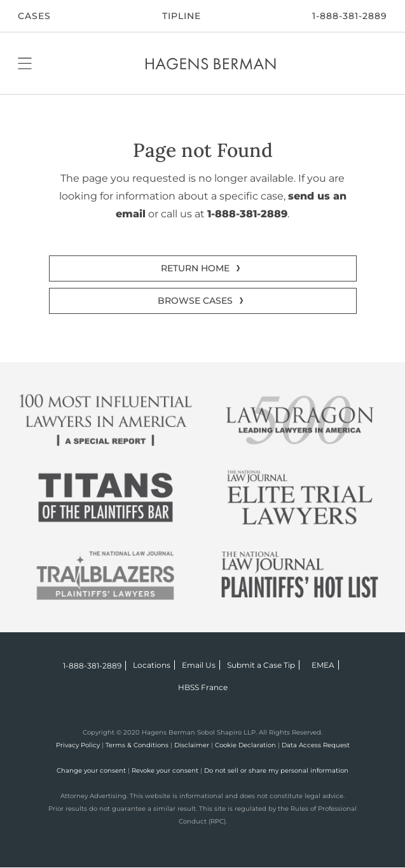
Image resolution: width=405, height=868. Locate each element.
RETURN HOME (195, 268)
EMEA (323, 665)
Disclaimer (192, 745)
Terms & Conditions (137, 745)
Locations (152, 665)
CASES (34, 16)
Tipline (182, 16)
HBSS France (203, 687)
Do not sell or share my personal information (276, 770)
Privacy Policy (78, 745)
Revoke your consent (165, 770)
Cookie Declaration (245, 745)
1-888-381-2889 (350, 16)
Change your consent (91, 770)
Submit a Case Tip (261, 665)
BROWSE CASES (195, 301)
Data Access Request (316, 745)
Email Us (199, 665)
